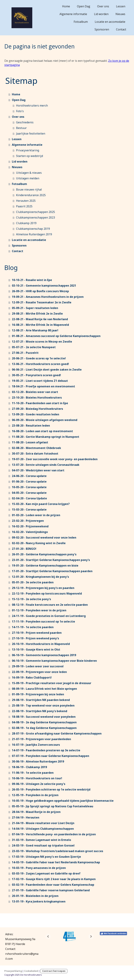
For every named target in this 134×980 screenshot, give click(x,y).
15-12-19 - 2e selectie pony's (31, 599)
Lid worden (101, 14)
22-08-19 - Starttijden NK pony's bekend (40, 711)
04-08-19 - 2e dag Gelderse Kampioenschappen (44, 722)
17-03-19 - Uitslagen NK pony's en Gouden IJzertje (46, 857)
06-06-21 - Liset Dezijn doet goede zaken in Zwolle (47, 370)
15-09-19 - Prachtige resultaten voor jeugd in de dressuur (52, 683)
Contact (121, 29)
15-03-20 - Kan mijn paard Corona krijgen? (41, 504)
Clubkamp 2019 (26, 223)
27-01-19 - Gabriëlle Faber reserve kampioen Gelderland (51, 890)
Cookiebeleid (31, 971)
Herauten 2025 (26, 201)
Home (66, 6)
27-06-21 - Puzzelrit (25, 353)
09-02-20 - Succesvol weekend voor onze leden (44, 538)
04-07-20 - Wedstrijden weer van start (38, 470)
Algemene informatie (73, 14)
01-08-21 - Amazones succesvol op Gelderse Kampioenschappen (56, 336)
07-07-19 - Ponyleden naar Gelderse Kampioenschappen (51, 756)
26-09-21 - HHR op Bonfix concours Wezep (40, 291)
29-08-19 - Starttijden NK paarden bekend (41, 700)
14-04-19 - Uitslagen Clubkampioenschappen (43, 829)
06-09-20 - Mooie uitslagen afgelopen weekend (45, 420)
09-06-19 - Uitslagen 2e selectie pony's (39, 784)
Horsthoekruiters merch (32, 106)
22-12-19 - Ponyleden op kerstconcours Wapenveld (47, 593)
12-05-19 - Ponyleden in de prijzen (35, 795)
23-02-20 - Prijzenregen (28, 521)
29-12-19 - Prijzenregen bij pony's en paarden (43, 588)
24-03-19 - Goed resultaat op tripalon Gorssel (43, 845)
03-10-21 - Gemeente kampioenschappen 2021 (44, 286)
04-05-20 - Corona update (29, 493)
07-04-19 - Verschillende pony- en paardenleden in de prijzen (54, 834)
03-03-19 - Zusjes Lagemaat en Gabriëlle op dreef (46, 873)
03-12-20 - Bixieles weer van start (35, 392)
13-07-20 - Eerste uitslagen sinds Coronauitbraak (46, 465)
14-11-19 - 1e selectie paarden (33, 627)
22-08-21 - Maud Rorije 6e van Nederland (40, 319)
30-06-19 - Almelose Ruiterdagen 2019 (38, 761)
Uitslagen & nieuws (29, 173)
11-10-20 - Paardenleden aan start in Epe (40, 403)
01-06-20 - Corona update (29, 482)
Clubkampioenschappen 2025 (36, 212)
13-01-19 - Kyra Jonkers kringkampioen (39, 901)
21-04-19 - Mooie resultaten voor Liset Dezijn (43, 823)
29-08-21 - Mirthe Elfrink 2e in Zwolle (37, 314)
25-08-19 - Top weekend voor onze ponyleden (43, 705)
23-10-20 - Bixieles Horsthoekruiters (37, 398)
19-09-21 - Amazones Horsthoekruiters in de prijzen (48, 297)
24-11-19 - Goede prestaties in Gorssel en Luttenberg (49, 616)
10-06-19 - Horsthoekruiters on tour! (37, 778)
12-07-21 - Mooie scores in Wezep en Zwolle (42, 342)
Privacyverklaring (28, 150)
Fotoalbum (81, 22)
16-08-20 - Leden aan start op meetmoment (42, 431)
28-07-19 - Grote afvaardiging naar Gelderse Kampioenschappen (57, 733)
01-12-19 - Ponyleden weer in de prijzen (39, 610)
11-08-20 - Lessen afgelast (30, 442)
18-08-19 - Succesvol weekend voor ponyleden (44, 717)
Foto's (20, 111)
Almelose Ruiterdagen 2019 (34, 234)
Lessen (121, 6)
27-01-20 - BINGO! (24, 549)
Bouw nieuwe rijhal (29, 189)
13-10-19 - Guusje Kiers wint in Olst (36, 649)
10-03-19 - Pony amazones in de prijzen (39, 868)
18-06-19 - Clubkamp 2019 (29, 767)
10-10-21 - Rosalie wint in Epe (32, 280)
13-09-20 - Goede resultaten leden (36, 414)
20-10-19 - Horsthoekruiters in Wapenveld (41, 644)
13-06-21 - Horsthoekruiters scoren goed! (40, 364)
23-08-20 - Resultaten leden (31, 426)
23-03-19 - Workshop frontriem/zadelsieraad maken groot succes (57, 851)
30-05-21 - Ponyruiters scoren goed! (36, 375)
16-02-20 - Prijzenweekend (30, 526)
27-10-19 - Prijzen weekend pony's (35, 638)
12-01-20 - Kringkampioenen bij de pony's (40, 577)
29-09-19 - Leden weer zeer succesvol (38, 666)
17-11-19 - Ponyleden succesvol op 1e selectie (43, 621)
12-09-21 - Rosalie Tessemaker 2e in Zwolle (42, 302)
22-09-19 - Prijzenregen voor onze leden (39, 672)
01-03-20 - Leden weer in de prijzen (36, 515)
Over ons (103, 6)
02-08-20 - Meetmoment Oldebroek (36, 448)
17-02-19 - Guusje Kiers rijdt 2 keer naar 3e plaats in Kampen (54, 879)
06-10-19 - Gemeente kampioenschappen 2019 (44, 655)
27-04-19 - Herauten (26, 817)
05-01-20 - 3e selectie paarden (33, 582)
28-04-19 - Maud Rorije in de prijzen (36, 812)
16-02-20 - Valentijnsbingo (30, 532)
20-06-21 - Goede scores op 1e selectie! (39, 358)
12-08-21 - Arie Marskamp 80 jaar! (35, 330)
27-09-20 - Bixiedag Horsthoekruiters (37, 409)
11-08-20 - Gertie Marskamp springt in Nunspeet (46, 437)
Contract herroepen (54, 971)
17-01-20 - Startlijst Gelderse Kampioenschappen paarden (52, 571)
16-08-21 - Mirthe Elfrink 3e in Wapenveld (40, 325)
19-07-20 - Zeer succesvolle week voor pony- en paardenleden (55, 459)
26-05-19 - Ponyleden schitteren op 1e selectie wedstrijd (51, 789)
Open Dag (84, 6)
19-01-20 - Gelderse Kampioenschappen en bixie (45, 565)
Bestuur (21, 128)
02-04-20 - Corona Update (29, 498)
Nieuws (120, 14)
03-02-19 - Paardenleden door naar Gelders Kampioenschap (53, 885)
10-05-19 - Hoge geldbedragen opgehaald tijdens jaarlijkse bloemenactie (63, 801)
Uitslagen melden (28, 178)
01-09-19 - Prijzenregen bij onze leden (38, 694)
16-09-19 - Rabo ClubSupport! (32, 677)
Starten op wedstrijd (29, 156)
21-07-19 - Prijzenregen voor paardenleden (41, 739)
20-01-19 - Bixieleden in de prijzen (35, 896)
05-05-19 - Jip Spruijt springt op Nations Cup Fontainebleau (53, 806)
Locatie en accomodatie (110, 22)
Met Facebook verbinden (113, 933)
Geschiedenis (25, 122)
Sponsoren (102, 29)
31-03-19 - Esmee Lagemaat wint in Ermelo (41, 840)
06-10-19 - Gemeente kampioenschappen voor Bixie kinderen (54, 661)
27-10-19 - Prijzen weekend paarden (37, 633)
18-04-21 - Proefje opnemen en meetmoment (43, 386)
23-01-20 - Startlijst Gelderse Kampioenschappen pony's (51, 560)
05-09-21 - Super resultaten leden (35, 308)
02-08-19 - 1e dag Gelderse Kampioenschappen (44, 728)
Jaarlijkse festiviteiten (31, 134)
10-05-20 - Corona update (29, 487)
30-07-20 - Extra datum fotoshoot (35, 454)
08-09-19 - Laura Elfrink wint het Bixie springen (44, 689)
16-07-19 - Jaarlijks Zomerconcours (36, 745)
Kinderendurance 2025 (31, 195)
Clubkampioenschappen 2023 (36, 217)
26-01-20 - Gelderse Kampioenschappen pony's (44, 554)
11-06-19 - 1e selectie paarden (33, 773)
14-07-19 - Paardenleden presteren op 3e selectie (46, 750)
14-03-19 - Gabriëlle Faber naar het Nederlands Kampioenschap (56, 862)
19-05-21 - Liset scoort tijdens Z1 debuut (40, 381)
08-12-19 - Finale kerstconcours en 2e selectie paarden (50, 605)
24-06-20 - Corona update (29, 476)
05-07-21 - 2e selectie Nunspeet (34, 347)
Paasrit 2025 (24, 206)
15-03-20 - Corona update (29, 510)
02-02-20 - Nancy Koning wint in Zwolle (39, 543)
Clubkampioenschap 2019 (33, 229)
